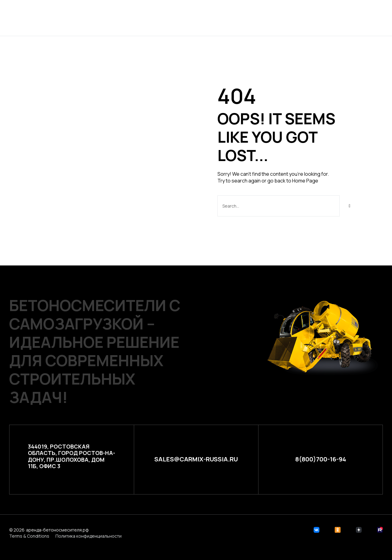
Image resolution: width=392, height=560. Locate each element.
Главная (133, 18)
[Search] (350, 206)
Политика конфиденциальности (89, 536)
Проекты (166, 18)
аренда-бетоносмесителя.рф (57, 530)
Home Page (305, 181)
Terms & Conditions (29, 536)
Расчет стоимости (215, 18)
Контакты (266, 18)
